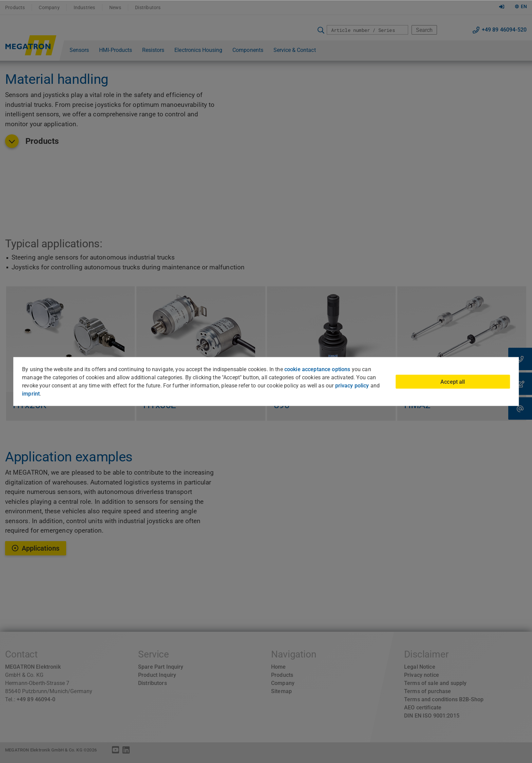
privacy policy (352, 386)
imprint (31, 394)
